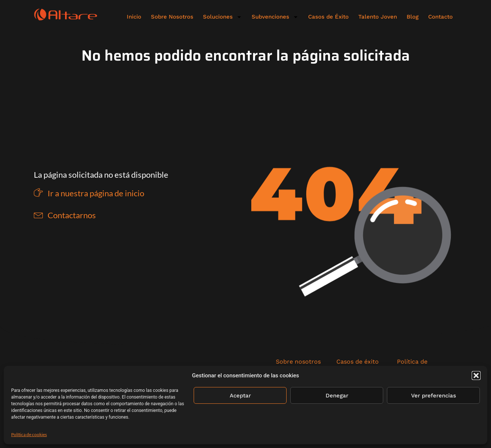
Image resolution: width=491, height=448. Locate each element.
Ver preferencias (434, 396)
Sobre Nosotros (172, 17)
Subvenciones (275, 17)
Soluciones (222, 17)
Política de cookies (29, 434)
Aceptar (240, 396)
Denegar (337, 396)
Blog (413, 17)
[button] (476, 376)
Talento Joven (378, 17)
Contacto (440, 17)
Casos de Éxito (328, 17)
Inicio (134, 17)
